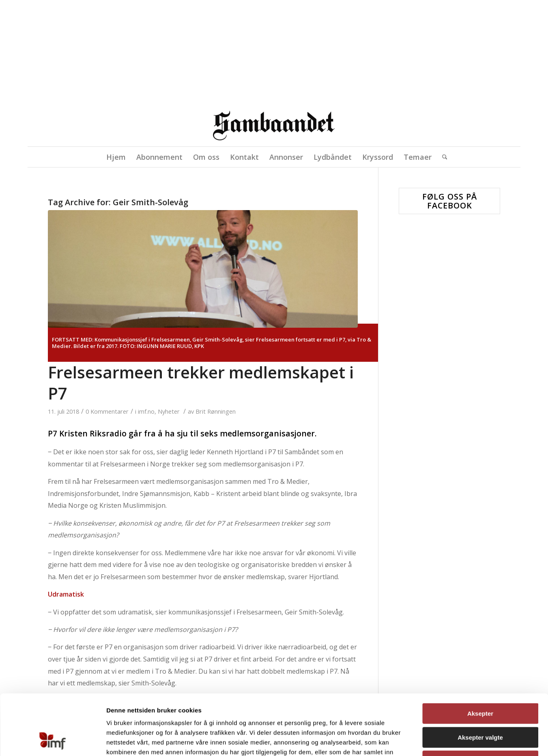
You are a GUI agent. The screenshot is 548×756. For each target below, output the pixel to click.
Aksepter (480, 657)
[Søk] (442, 157)
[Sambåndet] (274, 129)
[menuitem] (116, 157)
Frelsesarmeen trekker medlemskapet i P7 (201, 383)
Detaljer (419, 740)
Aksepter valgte (480, 681)
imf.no (146, 411)
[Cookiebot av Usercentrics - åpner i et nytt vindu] (53, 740)
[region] (274, 55)
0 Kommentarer (107, 411)
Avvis (480, 704)
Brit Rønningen (216, 411)
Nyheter (169, 411)
